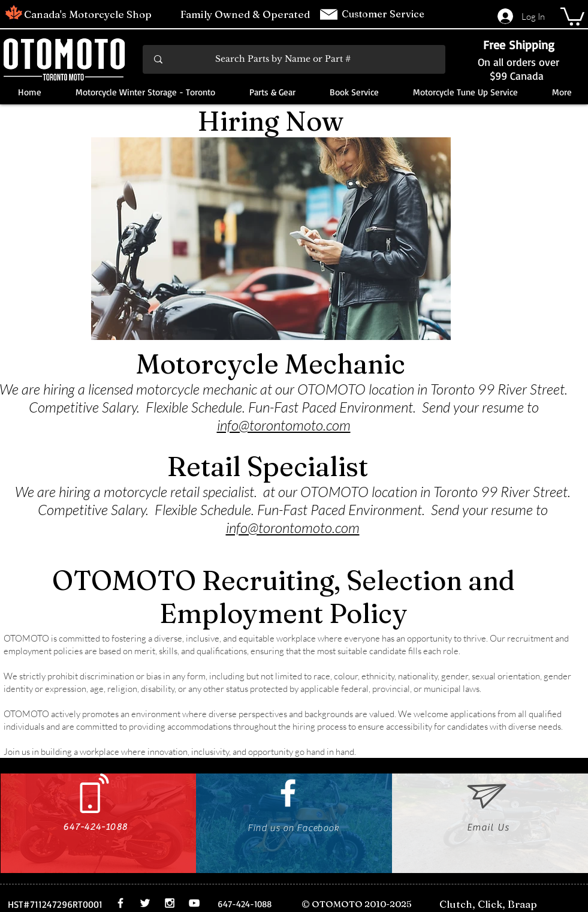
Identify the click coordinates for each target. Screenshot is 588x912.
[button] (572, 16)
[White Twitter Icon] (145, 903)
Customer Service (384, 14)
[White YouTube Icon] (194, 903)
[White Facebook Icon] (288, 793)
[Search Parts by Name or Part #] (295, 59)
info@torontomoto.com (284, 425)
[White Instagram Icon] (170, 903)
